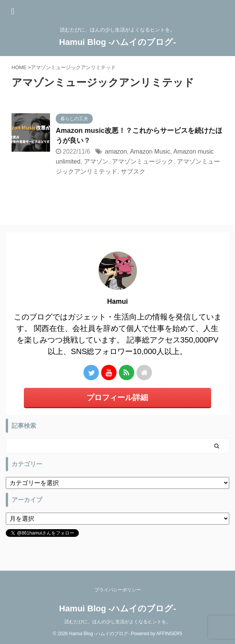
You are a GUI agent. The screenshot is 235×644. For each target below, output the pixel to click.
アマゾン (96, 161)
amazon (116, 151)
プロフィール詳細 (117, 397)
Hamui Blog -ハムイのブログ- (118, 42)
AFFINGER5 (169, 634)
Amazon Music (150, 151)
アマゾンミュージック (143, 161)
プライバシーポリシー (118, 590)
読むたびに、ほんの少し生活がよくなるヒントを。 (118, 622)
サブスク (133, 171)
